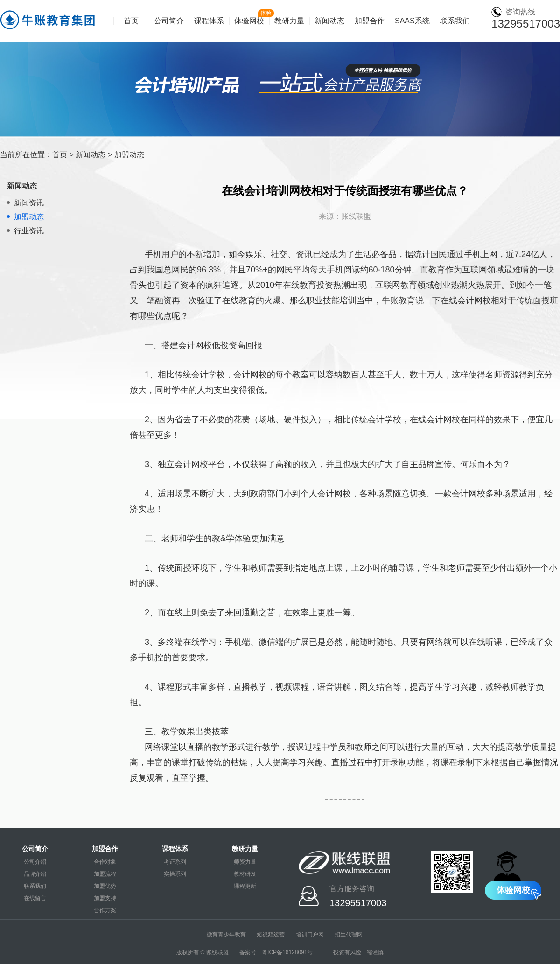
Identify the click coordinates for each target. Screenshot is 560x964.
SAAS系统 (412, 21)
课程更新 (245, 886)
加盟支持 (105, 898)
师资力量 (245, 862)
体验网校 (249, 21)
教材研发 (245, 874)
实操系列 (175, 874)
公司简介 (169, 21)
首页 (131, 21)
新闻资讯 (29, 203)
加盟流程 (105, 874)
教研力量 (289, 21)
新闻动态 (329, 21)
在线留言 (35, 898)
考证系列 (175, 862)
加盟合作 (370, 21)
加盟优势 (105, 886)
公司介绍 (35, 862)
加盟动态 (129, 155)
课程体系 (209, 21)
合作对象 (105, 862)
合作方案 (105, 910)
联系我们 (455, 21)
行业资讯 (29, 231)
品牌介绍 (35, 874)
